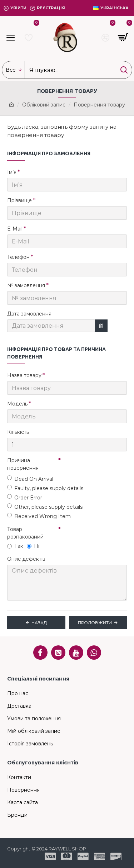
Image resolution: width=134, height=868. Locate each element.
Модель (17, 404)
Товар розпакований (25, 533)
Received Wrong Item (39, 516)
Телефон (18, 257)
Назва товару (24, 375)
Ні (33, 546)
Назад (39, 623)
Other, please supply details (45, 507)
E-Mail (15, 229)
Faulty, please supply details (45, 488)
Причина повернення (23, 464)
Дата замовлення (29, 314)
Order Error (25, 497)
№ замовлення (26, 285)
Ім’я (12, 172)
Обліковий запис (44, 105)
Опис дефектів (26, 559)
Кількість (18, 432)
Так (15, 546)
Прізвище (19, 200)
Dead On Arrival (30, 479)
